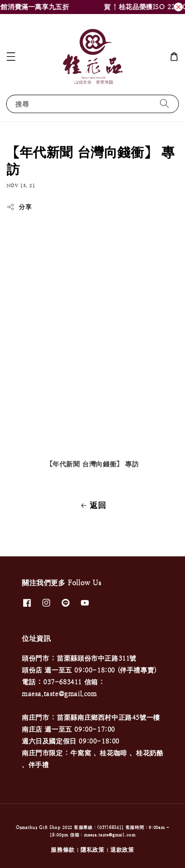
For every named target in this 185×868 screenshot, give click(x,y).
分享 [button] (19, 207)
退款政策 (122, 850)
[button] (11, 57)
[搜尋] (164, 104)
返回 (92, 505)
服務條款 (63, 850)
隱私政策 (92, 850)
